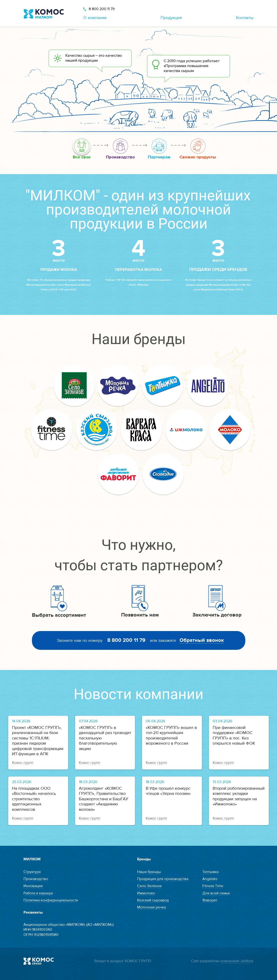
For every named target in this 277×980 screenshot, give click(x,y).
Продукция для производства (163, 879)
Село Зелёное (149, 886)
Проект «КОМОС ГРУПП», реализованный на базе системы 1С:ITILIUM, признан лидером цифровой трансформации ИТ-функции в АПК (38, 741)
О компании (95, 18)
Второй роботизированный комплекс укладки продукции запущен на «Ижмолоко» (239, 796)
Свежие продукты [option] (198, 157)
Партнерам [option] (159, 157)
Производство (36, 879)
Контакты (245, 18)
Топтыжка (210, 872)
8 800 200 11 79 (102, 9)
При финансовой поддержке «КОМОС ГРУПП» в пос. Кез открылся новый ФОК (234, 736)
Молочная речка (151, 907)
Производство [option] (120, 157)
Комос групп (23, 763)
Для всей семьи (216, 893)
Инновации (33, 886)
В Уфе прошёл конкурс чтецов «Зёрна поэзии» (168, 791)
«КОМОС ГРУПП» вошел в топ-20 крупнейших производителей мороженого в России (171, 736)
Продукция (171, 18)
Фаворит (210, 900)
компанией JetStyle (237, 961)
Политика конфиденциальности (51, 900)
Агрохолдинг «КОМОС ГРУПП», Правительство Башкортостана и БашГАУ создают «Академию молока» (104, 799)
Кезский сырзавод (153, 900)
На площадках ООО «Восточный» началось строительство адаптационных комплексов (34, 799)
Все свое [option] (82, 157)
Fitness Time (213, 886)
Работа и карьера (38, 893)
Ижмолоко (146, 893)
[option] (139, 79)
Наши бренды (149, 872)
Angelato (210, 879)
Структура (32, 872)
